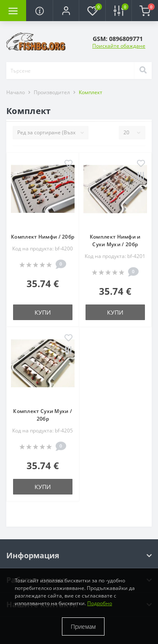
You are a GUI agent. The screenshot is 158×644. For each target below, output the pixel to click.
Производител (52, 92)
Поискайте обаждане (119, 46)
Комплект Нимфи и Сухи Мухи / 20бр (115, 240)
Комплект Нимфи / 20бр (43, 237)
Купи (43, 312)
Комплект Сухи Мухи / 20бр (43, 415)
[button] (66, 11)
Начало (16, 92)
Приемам (83, 626)
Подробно (100, 603)
